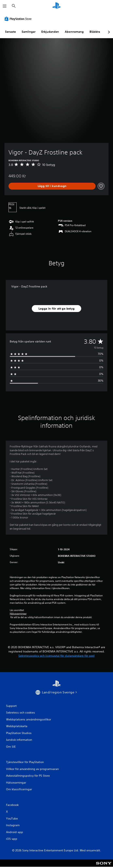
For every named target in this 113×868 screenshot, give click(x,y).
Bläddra (95, 32)
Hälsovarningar (18, 614)
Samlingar (29, 32)
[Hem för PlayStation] (56, 6)
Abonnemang (74, 32)
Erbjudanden (50, 32)
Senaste (10, 32)
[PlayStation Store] (19, 19)
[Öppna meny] (5, 6)
